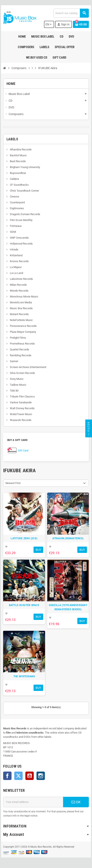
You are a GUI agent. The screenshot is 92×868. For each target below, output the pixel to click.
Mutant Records (19, 314)
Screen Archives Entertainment (28, 367)
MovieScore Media (21, 302)
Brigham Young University (25, 167)
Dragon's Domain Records (25, 214)
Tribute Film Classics (22, 397)
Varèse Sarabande (20, 402)
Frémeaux (15, 226)
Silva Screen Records (22, 373)
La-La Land (16, 273)
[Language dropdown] (49, 24)
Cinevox (14, 197)
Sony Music (16, 379)
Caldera (14, 179)
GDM (13, 232)
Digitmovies (17, 208)
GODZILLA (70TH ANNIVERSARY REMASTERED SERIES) (68, 607)
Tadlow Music (18, 385)
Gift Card (23, 450)
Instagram (41, 776)
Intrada (14, 249)
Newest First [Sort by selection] (13, 483)
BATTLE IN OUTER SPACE (24, 605)
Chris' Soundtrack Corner (24, 191)
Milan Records (18, 285)
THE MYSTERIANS (24, 676)
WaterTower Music (21, 414)
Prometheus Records (22, 344)
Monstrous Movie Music (24, 297)
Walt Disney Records (22, 408)
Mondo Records (19, 291)
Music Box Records (21, 308)
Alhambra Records (20, 149)
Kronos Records (19, 261)
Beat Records (17, 161)
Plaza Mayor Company (23, 332)
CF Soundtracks (19, 185)
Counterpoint (17, 202)
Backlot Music (18, 155)
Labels (12, 139)
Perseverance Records (23, 326)
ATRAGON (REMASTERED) (68, 538)
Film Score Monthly (21, 220)
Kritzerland (16, 255)
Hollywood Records (21, 244)
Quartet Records (19, 349)
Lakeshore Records (21, 279)
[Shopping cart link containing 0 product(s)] (81, 24)
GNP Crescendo (19, 238)
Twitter (18, 776)
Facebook (7, 776)
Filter (89, 429)
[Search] (71, 13)
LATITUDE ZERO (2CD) (24, 538)
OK (76, 802)
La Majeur (15, 267)
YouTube (30, 776)
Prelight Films (18, 338)
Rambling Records (20, 355)
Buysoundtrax (18, 173)
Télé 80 (14, 391)
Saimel (14, 361)
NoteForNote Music (21, 320)
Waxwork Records (20, 420)
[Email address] (33, 802)
